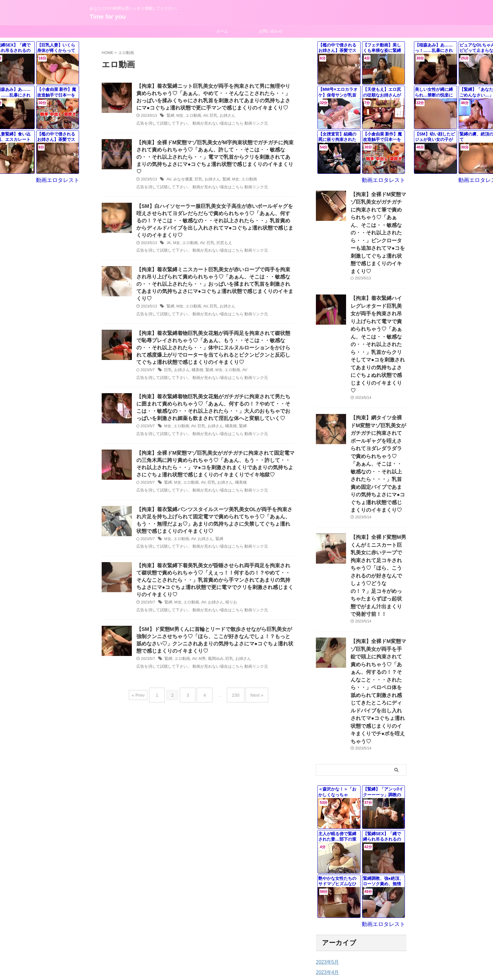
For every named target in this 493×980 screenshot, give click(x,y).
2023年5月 (326, 823)
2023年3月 (326, 843)
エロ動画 (192, 118)
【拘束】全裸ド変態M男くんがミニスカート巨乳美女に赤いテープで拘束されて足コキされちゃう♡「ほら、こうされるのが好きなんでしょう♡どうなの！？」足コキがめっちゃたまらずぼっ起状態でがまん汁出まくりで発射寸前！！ (378, 482)
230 (232, 695)
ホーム (222, 31)
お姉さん (224, 118)
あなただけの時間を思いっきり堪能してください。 (246, 952)
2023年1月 (326, 864)
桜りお (227, 603)
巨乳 (211, 118)
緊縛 (170, 118)
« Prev (146, 695)
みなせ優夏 (182, 177)
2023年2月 (326, 854)
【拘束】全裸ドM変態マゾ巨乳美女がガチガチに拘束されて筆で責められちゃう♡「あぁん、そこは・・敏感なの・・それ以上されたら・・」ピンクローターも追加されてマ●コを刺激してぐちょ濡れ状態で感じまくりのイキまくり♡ (378, 220)
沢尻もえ (221, 243)
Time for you (108, 17)
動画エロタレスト (387, 180)
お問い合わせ (271, 31)
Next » (251, 695)
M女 (179, 118)
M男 (200, 661)
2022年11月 (327, 884)
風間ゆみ (212, 661)
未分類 (322, 921)
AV (203, 118)
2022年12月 (327, 874)
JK (169, 243)
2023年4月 (326, 833)
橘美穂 (195, 368)
